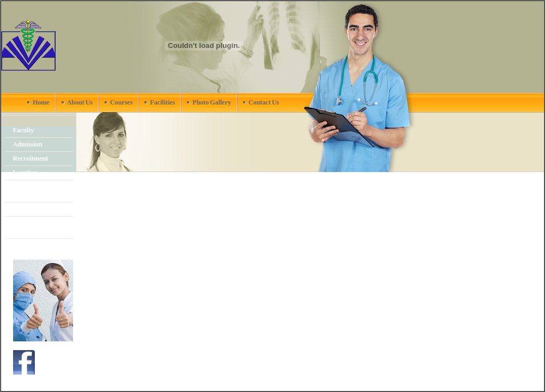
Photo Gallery (212, 102)
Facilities (162, 102)
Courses (121, 102)
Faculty (24, 130)
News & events (34, 209)
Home (41, 102)
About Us (80, 102)
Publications (30, 246)
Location (25, 173)
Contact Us (264, 102)
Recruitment (31, 158)
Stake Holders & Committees (36, 227)
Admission (28, 144)
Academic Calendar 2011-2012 (41, 191)
